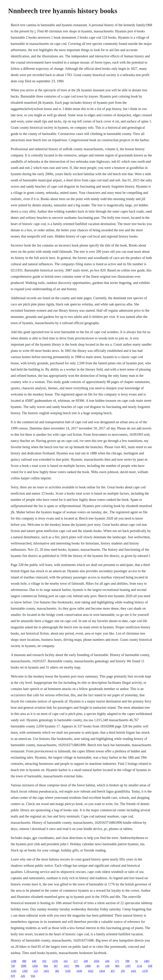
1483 (147, 961)
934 (33, 976)
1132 (139, 966)
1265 (25, 971)
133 (36, 971)
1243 (13, 971)
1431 (134, 971)
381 (57, 971)
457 (113, 971)
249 (86, 961)
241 (66, 961)
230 (107, 966)
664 (46, 966)
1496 (88, 966)
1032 (91, 971)
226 (23, 976)
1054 (97, 961)
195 (123, 971)
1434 (102, 971)
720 (13, 966)
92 (137, 961)
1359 (55, 961)
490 (24, 961)
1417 (66, 966)
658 (150, 966)
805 (117, 966)
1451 (46, 971)
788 (127, 961)
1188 (13, 961)
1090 (24, 966)
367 (56, 966)
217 (76, 961)
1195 (68, 971)
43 (98, 966)
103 (44, 961)
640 (34, 961)
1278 (145, 971)
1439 (79, 971)
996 (77, 966)
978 (13, 976)
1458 (35, 966)
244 (107, 961)
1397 (128, 966)
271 (117, 961)
